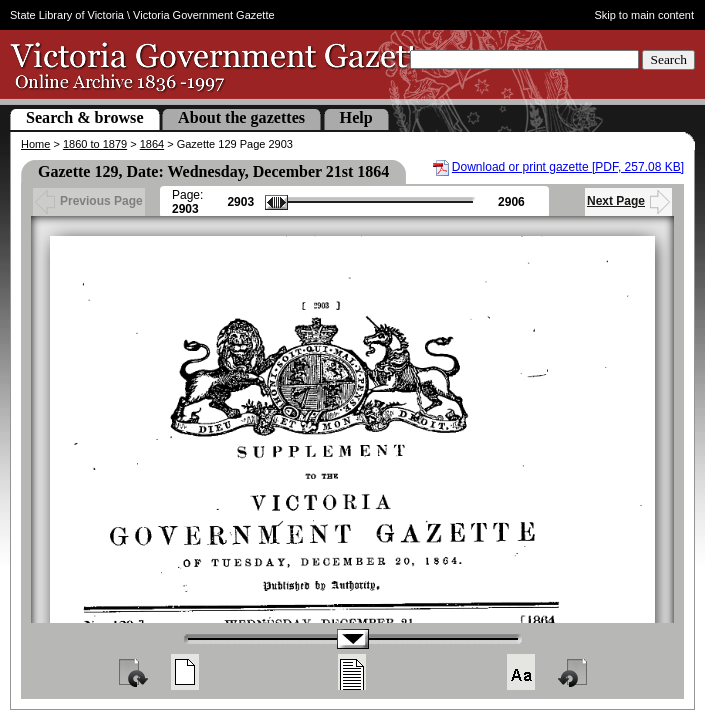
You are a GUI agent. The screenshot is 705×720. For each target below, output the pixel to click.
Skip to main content (644, 15)
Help (356, 117)
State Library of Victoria (67, 15)
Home (35, 144)
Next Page (628, 201)
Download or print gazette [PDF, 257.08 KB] (568, 167)
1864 (152, 144)
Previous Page (89, 201)
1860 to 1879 (95, 144)
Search (668, 59)
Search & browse (85, 117)
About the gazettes (241, 117)
